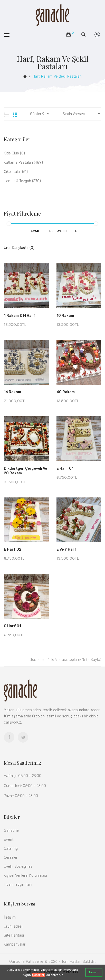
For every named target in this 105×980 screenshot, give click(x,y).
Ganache (11, 831)
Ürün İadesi (13, 926)
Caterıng (11, 849)
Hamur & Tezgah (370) (22, 181)
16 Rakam (12, 392)
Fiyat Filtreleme (22, 214)
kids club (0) (14, 153)
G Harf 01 (12, 626)
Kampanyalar (15, 944)
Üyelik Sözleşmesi (19, 867)
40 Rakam (66, 392)
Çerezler (38, 975)
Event (9, 840)
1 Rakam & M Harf (20, 316)
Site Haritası (14, 935)
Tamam (94, 972)
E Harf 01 (65, 469)
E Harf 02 (13, 549)
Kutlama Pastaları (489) (23, 163)
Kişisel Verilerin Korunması (25, 876)
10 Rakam (65, 316)
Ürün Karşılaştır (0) (19, 248)
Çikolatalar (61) (16, 172)
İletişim (10, 917)
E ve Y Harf (66, 549)
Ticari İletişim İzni (18, 885)
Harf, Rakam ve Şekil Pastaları (57, 76)
